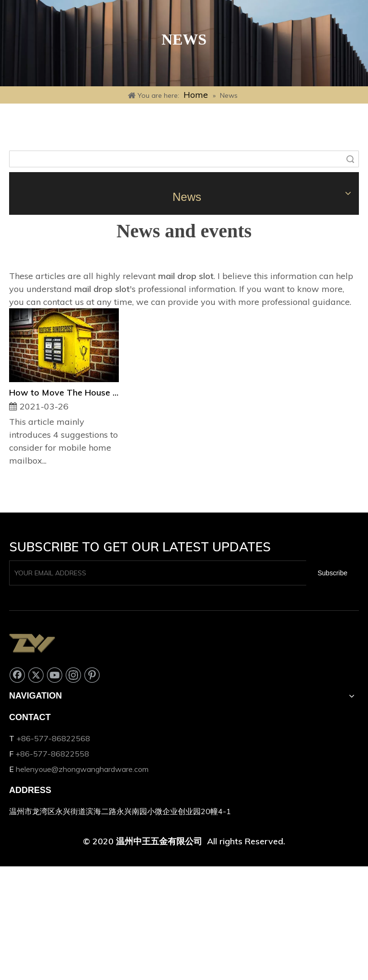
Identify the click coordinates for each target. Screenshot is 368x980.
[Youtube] (55, 675)
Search (350, 159)
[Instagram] (73, 675)
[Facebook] (17, 675)
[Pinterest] (92, 675)
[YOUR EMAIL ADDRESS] (156, 573)
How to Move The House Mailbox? (64, 392)
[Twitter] (36, 675)
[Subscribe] (333, 573)
